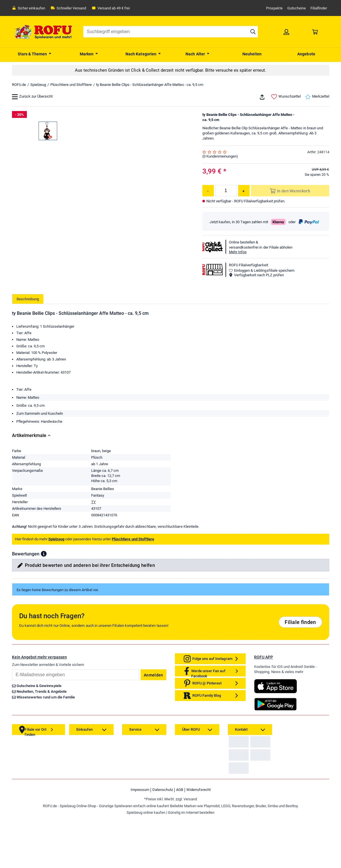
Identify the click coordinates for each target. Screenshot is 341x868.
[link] (286, 32)
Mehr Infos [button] (238, 252)
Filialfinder (319, 8)
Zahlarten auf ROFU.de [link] (249, 761)
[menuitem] (35, 53)
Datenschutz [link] (163, 841)
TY (93, 517)
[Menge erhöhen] (244, 191)
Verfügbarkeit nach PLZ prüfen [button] (256, 275)
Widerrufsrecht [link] (199, 841)
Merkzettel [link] (317, 97)
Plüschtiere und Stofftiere (71, 85)
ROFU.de (19, 85)
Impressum (140, 841)
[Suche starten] (253, 32)
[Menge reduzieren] (208, 191)
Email (12, 684)
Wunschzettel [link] (286, 97)
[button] (44, 569)
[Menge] (226, 191)
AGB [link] (180, 841)
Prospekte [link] (274, 8)
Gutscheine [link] (297, 8)
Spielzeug (38, 85)
